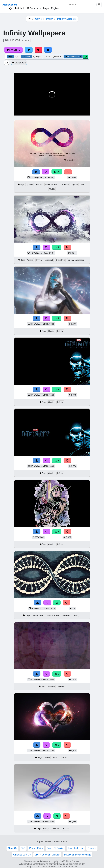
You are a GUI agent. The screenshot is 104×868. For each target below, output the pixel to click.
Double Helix (37, 615)
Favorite (13, 50)
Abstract (49, 260)
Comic (38, 19)
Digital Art (60, 260)
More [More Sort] (57, 57)
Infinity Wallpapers (66, 19)
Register (55, 8)
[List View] (17, 57)
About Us (12, 848)
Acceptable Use (76, 848)
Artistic (30, 260)
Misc (83, 184)
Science (65, 184)
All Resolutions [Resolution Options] (73, 57)
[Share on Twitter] (29, 50)
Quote (52, 189)
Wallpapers (19, 63)
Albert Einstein (52, 184)
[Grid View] (10, 57)
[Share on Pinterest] (38, 50)
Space (75, 184)
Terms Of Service (56, 848)
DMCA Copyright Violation (47, 855)
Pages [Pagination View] (37, 57)
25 (57, 172)
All (7, 63)
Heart (65, 758)
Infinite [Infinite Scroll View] (27, 57)
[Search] (99, 5)
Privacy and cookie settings (78, 855)
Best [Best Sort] (47, 57)
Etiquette (92, 848)
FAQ (23, 848)
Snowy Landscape (76, 260)
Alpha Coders (10, 5)
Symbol (30, 184)
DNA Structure (53, 615)
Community (34, 8)
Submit (19, 8)
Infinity (49, 19)
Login (46, 8)
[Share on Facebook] (48, 50)
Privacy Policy (36, 848)
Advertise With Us (22, 855)
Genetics (66, 615)
